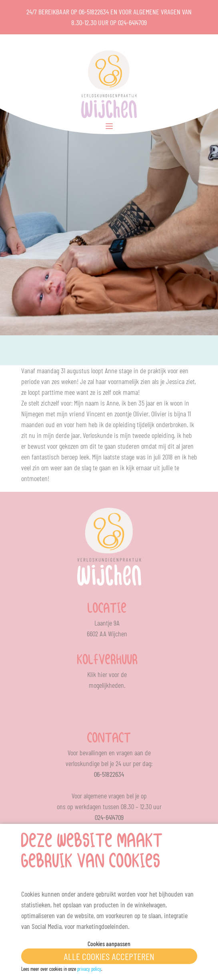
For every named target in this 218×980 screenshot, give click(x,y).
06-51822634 (94, 12)
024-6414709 (132, 22)
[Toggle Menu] (109, 126)
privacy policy (89, 969)
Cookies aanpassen (109, 943)
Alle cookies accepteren (109, 956)
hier (102, 674)
